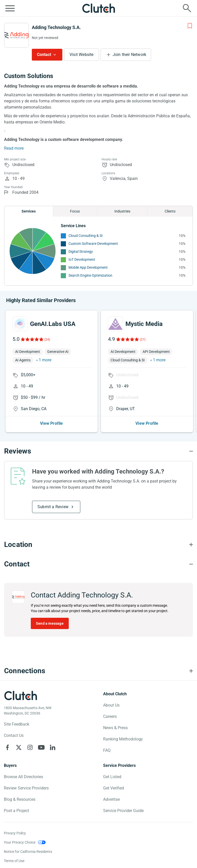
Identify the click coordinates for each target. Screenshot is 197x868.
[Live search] (187, 8)
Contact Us (14, 735)
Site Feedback (17, 724)
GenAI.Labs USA (53, 324)
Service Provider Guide (123, 811)
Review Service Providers (26, 788)
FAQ (107, 750)
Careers (110, 716)
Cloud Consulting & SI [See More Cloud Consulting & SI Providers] (86, 236)
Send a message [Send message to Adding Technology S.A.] (50, 623)
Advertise (111, 799)
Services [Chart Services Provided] (29, 211)
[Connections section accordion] (98, 671)
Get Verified (114, 788)
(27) (143, 340)
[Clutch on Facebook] (7, 747)
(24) (47, 340)
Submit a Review (53, 507)
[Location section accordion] (98, 545)
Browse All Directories (23, 777)
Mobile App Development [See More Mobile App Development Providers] (88, 267)
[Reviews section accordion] (98, 451)
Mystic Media (144, 324)
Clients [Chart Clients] (170, 211)
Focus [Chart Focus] (75, 211)
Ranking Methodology (123, 739)
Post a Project (16, 811)
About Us (111, 705)
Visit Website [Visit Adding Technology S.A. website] (82, 55)
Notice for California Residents (28, 852)
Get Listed (112, 777)
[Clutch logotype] (21, 696)
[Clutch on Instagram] (30, 747)
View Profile (51, 423)
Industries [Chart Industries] (122, 211)
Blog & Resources (20, 799)
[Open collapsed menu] (10, 8)
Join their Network (130, 55)
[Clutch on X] (19, 747)
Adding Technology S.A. (56, 27)
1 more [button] (45, 360)
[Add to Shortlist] (190, 26)
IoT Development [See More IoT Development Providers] (82, 259)
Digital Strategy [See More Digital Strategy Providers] (81, 252)
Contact (44, 55)
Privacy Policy (15, 833)
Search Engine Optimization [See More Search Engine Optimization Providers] (90, 275)
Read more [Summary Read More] (14, 148)
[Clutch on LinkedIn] (53, 747)
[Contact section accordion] (98, 564)
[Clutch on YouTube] (41, 747)
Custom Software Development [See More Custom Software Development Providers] (93, 244)
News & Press (115, 728)
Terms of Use (14, 861)
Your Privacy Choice (20, 842)
